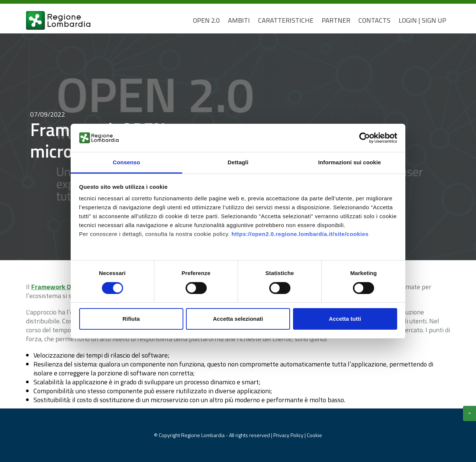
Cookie (314, 435)
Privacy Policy (289, 435)
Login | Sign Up (422, 20)
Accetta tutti (345, 319)
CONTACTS (374, 20)
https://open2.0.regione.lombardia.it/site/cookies (300, 234)
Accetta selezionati (238, 319)
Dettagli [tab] (238, 162)
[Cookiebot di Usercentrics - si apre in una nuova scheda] (365, 138)
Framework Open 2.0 (62, 287)
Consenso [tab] (126, 162)
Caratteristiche (286, 20)
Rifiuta (131, 319)
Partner (336, 20)
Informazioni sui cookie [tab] (350, 162)
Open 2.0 (206, 20)
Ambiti (239, 20)
